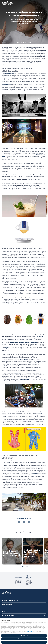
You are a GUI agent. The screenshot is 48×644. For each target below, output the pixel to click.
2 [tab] (24, 567)
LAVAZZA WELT (6, 608)
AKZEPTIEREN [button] (24, 636)
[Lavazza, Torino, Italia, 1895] (7, 3)
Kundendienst (18, 578)
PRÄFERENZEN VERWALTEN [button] (24, 639)
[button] (37, 3)
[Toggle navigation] (46, 3)
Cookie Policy (30, 631)
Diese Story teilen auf (24, 519)
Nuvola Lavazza (24, 360)
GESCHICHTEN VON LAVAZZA (10, 601)
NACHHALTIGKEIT (7, 604)
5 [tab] (28, 567)
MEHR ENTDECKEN (14, 562)
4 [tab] (26, 567)
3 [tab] (25, 567)
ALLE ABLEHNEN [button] (24, 642)
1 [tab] (22, 567)
